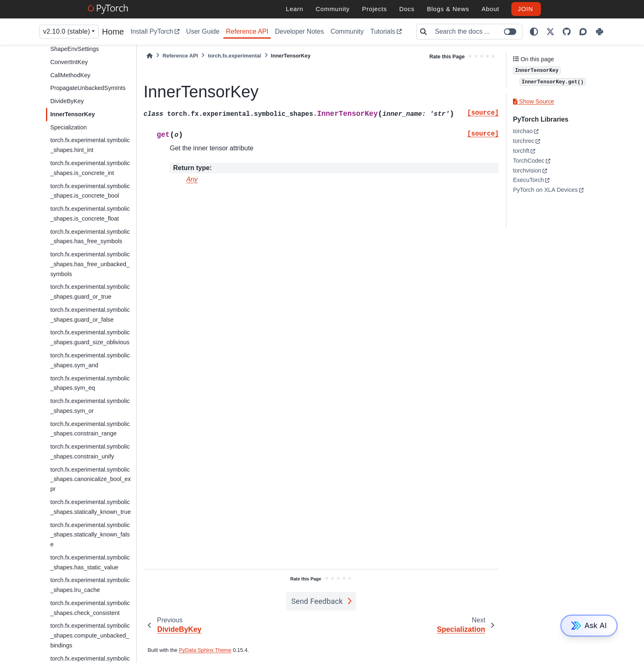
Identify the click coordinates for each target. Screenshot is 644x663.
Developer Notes (299, 31)
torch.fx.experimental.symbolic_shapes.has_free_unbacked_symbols (90, 264)
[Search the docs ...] (476, 32)
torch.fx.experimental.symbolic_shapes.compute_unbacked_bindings (90, 635)
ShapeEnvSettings (74, 49)
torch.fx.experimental (234, 56)
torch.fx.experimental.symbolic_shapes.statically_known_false (90, 535)
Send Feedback (317, 601)
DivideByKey (67, 101)
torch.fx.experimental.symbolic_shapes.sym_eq (90, 383)
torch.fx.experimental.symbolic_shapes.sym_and (90, 360)
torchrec (524, 141)
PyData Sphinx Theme (205, 650)
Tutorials (383, 31)
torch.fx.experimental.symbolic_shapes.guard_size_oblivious (90, 337)
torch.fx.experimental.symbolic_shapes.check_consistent (90, 608)
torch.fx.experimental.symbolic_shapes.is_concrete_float (90, 214)
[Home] (149, 56)
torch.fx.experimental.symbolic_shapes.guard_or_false (90, 315)
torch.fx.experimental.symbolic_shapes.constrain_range (90, 429)
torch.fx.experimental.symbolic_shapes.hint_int (90, 145)
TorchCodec (529, 161)
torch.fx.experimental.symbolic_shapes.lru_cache (90, 585)
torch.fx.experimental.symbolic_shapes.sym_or (90, 406)
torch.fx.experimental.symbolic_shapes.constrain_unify (90, 451)
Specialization (68, 127)
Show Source (534, 101)
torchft (521, 151)
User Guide (203, 31)
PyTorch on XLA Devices (545, 190)
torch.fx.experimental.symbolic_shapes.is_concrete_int (90, 168)
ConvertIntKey (69, 62)
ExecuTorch (528, 180)
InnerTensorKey (72, 114)
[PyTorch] (109, 9)
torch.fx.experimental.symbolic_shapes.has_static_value (90, 562)
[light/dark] (534, 32)
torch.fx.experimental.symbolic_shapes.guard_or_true (90, 292)
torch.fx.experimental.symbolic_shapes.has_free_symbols (90, 237)
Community (347, 31)
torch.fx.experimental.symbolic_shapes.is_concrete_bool (90, 191)
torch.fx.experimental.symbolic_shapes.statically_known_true (90, 507)
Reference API (247, 31)
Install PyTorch (152, 31)
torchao (523, 131)
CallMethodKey (70, 75)
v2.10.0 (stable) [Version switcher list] (67, 31)
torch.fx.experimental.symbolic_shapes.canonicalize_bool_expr (90, 479)
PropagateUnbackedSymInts (88, 88)
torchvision (527, 170)
